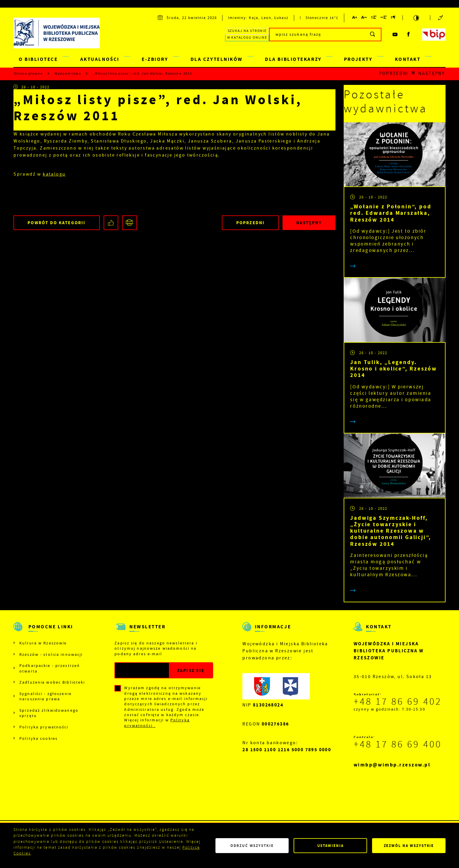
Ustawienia (330, 846)
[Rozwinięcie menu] (49, 632)
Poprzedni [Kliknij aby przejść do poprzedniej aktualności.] (394, 73)
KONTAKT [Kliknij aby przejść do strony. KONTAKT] (408, 59)
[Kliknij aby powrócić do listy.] (413, 73)
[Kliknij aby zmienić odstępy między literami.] (364, 18)
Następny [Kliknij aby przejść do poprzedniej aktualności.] (432, 73)
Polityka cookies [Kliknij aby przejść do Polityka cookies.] (38, 738)
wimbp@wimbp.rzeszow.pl (392, 765)
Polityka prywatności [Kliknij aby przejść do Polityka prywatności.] (44, 727)
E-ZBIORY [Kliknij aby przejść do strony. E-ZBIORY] (155, 59)
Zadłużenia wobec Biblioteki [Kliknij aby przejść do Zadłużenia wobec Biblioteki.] (52, 682)
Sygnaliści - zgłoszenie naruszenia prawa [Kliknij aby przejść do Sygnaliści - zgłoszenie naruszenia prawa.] (46, 696)
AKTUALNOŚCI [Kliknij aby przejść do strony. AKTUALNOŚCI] (100, 59)
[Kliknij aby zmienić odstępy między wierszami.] (374, 18)
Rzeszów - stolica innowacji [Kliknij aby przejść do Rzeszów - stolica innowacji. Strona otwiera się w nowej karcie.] (51, 654)
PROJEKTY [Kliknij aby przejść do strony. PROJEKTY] (358, 59)
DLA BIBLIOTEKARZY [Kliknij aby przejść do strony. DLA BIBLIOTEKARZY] (293, 59)
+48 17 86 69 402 (398, 701)
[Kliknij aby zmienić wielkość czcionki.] (355, 18)
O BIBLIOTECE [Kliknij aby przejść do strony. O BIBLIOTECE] (38, 59)
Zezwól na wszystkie (409, 846)
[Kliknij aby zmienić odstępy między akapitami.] (393, 18)
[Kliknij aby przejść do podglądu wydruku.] (130, 223)
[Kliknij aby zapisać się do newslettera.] (191, 670)
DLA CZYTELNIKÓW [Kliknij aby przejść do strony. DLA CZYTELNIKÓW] (217, 59)
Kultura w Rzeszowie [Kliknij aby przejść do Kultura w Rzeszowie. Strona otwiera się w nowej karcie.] (43, 643)
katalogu (54, 174)
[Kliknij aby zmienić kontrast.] (417, 18)
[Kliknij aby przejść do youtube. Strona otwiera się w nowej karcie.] (395, 35)
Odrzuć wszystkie (252, 846)
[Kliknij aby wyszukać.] (373, 35)
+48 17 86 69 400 (398, 744)
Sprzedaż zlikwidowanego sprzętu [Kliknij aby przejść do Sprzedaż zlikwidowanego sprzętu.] (49, 713)
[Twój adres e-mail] (142, 670)
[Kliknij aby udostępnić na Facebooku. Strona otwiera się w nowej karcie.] (111, 223)
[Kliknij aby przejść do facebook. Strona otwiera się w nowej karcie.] (409, 35)
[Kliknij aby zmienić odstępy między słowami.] (384, 18)
